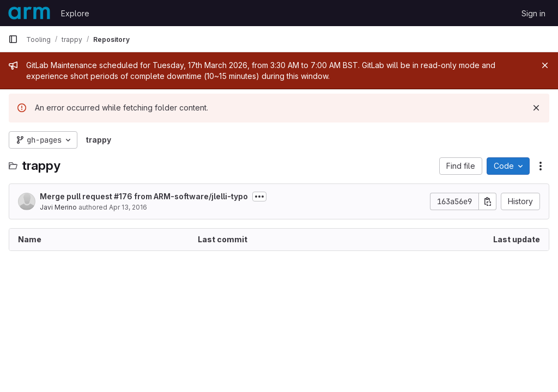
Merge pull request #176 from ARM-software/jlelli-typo (144, 196)
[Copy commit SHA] (488, 201)
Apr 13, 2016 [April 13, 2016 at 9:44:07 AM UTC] (128, 207)
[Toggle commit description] (259, 197)
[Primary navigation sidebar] (13, 39)
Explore (75, 13)
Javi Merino (58, 207)
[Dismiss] (536, 108)
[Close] (545, 65)
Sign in (533, 13)
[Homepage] (29, 13)
